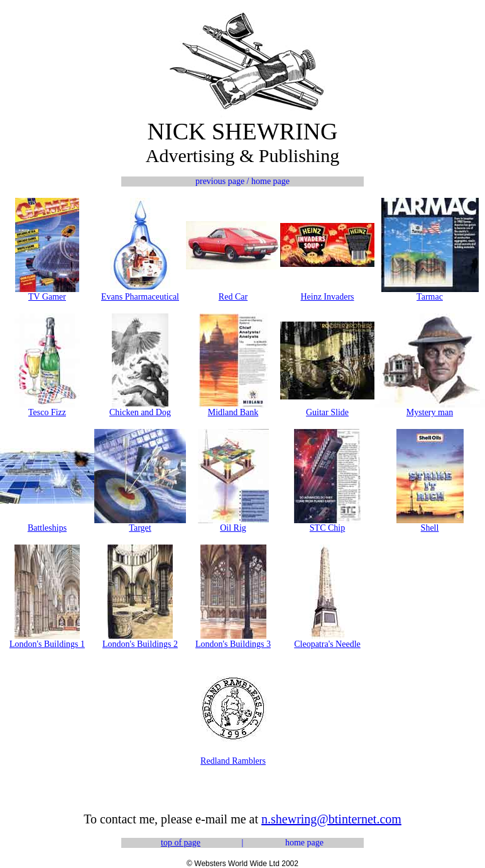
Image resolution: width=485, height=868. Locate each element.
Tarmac (430, 297)
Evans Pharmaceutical (140, 297)
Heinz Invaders (327, 297)
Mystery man (430, 412)
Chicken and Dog (140, 412)
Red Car (233, 297)
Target (140, 528)
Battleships (47, 528)
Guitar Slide (327, 412)
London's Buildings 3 (233, 644)
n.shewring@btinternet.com (331, 819)
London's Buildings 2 (140, 644)
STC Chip (327, 528)
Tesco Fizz (47, 412)
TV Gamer (47, 297)
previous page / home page (242, 181)
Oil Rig (233, 528)
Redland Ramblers (233, 761)
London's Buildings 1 (47, 644)
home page (304, 843)
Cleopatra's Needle (327, 644)
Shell (430, 528)
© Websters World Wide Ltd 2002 (242, 864)
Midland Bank (233, 412)
